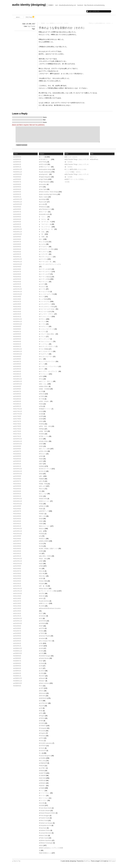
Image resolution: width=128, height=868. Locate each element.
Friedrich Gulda (45, 818)
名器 (42, 411)
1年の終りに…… (45, 159)
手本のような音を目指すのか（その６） (100, 23)
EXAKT (42, 676)
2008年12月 (18, 678)
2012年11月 (18, 561)
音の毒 (42, 574)
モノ (42, 359)
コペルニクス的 (45, 292)
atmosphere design (46, 169)
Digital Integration (45, 177)
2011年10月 (18, 593)
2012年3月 (18, 581)
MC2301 (43, 696)
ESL (41, 713)
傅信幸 (42, 766)
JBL (41, 643)
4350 (42, 651)
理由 (42, 504)
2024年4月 (18, 219)
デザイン (43, 319)
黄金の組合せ (44, 589)
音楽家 (42, 805)
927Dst (42, 628)
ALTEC (42, 593)
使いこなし (44, 384)
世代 (42, 376)
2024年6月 (18, 214)
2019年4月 (18, 369)
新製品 (42, 466)
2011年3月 (18, 611)
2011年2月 (18, 613)
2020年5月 (18, 337)
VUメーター (44, 212)
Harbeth (43, 638)
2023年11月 (18, 232)
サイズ (42, 297)
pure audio (43, 202)
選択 (42, 561)
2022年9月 (18, 267)
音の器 (42, 571)
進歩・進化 (44, 559)
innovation (43, 184)
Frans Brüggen (45, 816)
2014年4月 (18, 519)
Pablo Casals (44, 838)
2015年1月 (18, 496)
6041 (42, 598)
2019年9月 (18, 357)
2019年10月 (18, 354)
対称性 (42, 434)
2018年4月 (18, 399)
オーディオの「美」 (46, 262)
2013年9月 (18, 536)
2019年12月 (18, 349)
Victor (42, 741)
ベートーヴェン (45, 793)
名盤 (42, 414)
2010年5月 (18, 636)
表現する (43, 539)
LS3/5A (42, 606)
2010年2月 (18, 643)
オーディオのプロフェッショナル (51, 264)
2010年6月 (18, 633)
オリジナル (44, 259)
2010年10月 (18, 623)
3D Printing (44, 162)
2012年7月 (18, 571)
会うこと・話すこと (46, 381)
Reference (43, 207)
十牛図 (42, 399)
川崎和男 (43, 776)
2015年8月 (18, 479)
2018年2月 (18, 404)
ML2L (42, 691)
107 (41, 668)
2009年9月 (18, 656)
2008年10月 (18, 683)
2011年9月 (18, 596)
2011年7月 (18, 601)
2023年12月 (18, 229)
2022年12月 (18, 259)
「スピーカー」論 (46, 224)
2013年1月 (18, 556)
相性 (42, 509)
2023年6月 (18, 244)
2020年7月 (18, 332)
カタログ (43, 287)
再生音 (42, 394)
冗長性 (42, 396)
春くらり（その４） (72, 157)
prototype (43, 199)
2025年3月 (18, 192)
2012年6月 (18, 574)
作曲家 (42, 788)
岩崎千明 (43, 773)
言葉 (42, 544)
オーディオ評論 (45, 279)
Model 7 (43, 681)
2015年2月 (18, 494)
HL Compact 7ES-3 (46, 641)
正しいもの (44, 494)
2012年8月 (18, 569)
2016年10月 (18, 444)
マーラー (43, 796)
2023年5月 (18, 247)
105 (41, 666)
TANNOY (43, 726)
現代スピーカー (45, 501)
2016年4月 (18, 459)
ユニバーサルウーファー (48, 362)
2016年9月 (18, 446)
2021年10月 (18, 294)
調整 (42, 551)
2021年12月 (18, 289)
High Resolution (45, 182)
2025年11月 (18, 172)
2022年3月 (18, 282)
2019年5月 (18, 366)
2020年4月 (18, 339)
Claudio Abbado (45, 811)
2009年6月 (18, 663)
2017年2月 (18, 434)
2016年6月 (18, 454)
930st (42, 631)
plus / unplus (44, 197)
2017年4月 (18, 429)
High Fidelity (31, 26)
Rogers (42, 716)
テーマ (42, 157)
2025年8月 (18, 179)
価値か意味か (44, 386)
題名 (42, 845)
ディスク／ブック (46, 317)
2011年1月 (18, 616)
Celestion (43, 616)
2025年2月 (18, 194)
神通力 (42, 514)
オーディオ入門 (45, 274)
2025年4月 (18, 189)
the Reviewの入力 (46, 209)
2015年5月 (18, 486)
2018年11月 (18, 381)
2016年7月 (18, 451)
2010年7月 (18, 631)
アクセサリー (44, 247)
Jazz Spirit (43, 189)
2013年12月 (18, 529)
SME (42, 721)
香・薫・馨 (44, 586)
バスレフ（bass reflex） (48, 334)
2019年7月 (18, 362)
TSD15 (42, 633)
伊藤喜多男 (44, 763)
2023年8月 (18, 239)
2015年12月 (18, 469)
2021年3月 (18, 312)
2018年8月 (18, 389)
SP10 (42, 738)
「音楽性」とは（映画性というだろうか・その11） (54, 23)
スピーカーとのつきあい (48, 309)
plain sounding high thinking (49, 194)
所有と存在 (44, 451)
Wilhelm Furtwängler (46, 843)
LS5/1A (42, 671)
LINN (42, 673)
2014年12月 (18, 499)
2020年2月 (18, 344)
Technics (43, 736)
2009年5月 (18, 666)
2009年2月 (18, 673)
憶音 (42, 446)
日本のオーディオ (46, 469)
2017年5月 (18, 426)
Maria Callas (44, 836)
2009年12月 (18, 648)
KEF (41, 661)
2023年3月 (18, 252)
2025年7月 (18, 182)
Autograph (43, 728)
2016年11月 (18, 441)
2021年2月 (18, 314)
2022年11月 (18, 262)
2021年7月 (18, 302)
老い (42, 531)
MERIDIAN (44, 698)
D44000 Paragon (45, 656)
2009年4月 (18, 668)
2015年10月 (18, 474)
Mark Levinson (45, 683)
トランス (43, 322)
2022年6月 (18, 274)
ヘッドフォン (44, 344)
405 (41, 708)
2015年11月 (18, 471)
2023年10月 (18, 234)
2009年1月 (18, 676)
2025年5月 (18, 187)
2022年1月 (18, 287)
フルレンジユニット (46, 342)
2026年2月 (18, 164)
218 (41, 701)
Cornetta (43, 731)
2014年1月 (18, 526)
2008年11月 (18, 681)
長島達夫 (43, 783)
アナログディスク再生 (47, 249)
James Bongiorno (45, 756)
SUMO (42, 723)
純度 (42, 519)
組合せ (42, 529)
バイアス (43, 332)
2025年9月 (18, 177)
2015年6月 (18, 484)
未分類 (42, 803)
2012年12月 (18, 559)
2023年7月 (18, 242)
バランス (43, 337)
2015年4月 (18, 489)
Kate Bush (43, 828)
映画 (42, 474)
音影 (42, 578)
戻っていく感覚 (45, 449)
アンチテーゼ (44, 252)
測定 (42, 496)
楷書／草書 (44, 484)
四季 (42, 416)
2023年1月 (18, 257)
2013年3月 (18, 551)
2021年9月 (18, 297)
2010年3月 (18, 641)
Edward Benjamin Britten (48, 813)
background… (44, 174)
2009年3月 (18, 671)
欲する (42, 489)
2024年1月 (18, 227)
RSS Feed (30, 17)
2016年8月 (18, 449)
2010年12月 (18, 618)
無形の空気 (44, 499)
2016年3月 (18, 461)
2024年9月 (18, 207)
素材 (42, 524)
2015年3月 (18, 491)
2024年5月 (18, 217)
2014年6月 (18, 514)
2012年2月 (18, 584)
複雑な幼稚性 (44, 541)
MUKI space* (112, 861)
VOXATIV (43, 751)
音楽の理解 (44, 581)
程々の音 (43, 516)
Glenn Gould (44, 821)
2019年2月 (18, 374)
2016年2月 (18, 464)
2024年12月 (18, 199)
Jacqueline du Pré (46, 825)
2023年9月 (18, 237)
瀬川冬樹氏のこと (46, 853)
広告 (42, 439)
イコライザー (44, 254)
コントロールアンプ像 (47, 294)
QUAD (42, 706)
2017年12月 (18, 409)
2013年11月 (18, 531)
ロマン (42, 369)
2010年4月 (18, 638)
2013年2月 (18, 554)
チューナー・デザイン (47, 314)
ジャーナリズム (45, 302)
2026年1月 (18, 167)
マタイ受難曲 (44, 349)
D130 (42, 653)
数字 (42, 464)
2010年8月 (18, 628)
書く (42, 476)
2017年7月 (18, 421)
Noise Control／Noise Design (49, 192)
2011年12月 (18, 589)
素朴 (42, 521)
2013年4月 (18, 549)
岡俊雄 (42, 771)
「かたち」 (44, 219)
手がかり (43, 454)
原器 (42, 404)
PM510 (42, 718)
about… (18, 17)
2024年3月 (18, 222)
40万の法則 (44, 164)
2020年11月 (18, 322)
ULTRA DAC (44, 703)
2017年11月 (18, 411)
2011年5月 (18, 606)
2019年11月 (18, 351)
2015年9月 (18, 476)
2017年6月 (18, 424)
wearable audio (45, 214)
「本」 (42, 234)
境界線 (42, 424)
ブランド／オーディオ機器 (48, 591)
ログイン (94, 157)
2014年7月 (18, 511)
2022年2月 (18, 284)
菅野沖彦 (43, 781)
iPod (42, 187)
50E (41, 711)
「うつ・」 (44, 217)
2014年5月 (18, 516)
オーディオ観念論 (46, 277)
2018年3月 (18, 401)
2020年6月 (18, 334)
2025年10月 (18, 174)
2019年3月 (18, 371)
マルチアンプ (44, 354)
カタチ (42, 284)
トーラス (43, 324)
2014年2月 (18, 524)
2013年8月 (18, 539)
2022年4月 (18, 279)
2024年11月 (18, 202)
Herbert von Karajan (46, 823)
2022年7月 (18, 272)
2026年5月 (18, 157)
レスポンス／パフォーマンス (49, 366)
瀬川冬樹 (43, 778)
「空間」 (43, 237)
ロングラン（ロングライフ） (49, 371)
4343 (42, 646)
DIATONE (43, 621)
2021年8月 (18, 299)
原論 (42, 406)
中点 (42, 379)
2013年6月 (18, 544)
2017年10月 (18, 414)
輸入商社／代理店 (46, 556)
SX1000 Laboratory (46, 743)
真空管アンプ (44, 511)
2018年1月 (18, 406)
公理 (42, 391)
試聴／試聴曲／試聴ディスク (49, 549)
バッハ (42, 791)
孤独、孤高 (44, 431)
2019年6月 (18, 364)
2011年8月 (18, 598)
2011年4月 (18, 608)
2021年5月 (18, 307)
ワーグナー (44, 801)
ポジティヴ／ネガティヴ (48, 346)
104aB (42, 663)
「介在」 (43, 232)
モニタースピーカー (46, 357)
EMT (42, 626)
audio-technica (45, 601)
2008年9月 (18, 686)
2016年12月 (18, 439)
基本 (42, 421)
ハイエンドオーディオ (47, 329)
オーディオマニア (46, 272)
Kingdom (43, 733)
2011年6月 (18, 603)
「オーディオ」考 (46, 222)
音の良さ (43, 576)
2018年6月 (18, 394)
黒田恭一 (43, 786)
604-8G (42, 596)
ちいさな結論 (44, 242)
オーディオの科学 (46, 269)
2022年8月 (18, 269)
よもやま (43, 244)
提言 (42, 461)
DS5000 (43, 623)
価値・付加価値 (45, 389)
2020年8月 (18, 329)
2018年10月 (18, 384)
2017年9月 (18, 416)
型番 (42, 419)
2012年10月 (18, 564)
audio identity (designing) (29, 5)
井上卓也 (43, 761)
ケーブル (43, 289)
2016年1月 (18, 466)
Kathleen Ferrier (45, 830)
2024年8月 (18, 209)
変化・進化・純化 (46, 426)
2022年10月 (18, 264)
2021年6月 (18, 304)
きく (42, 239)
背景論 (42, 534)
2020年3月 (18, 342)
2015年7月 (18, 481)
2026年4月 (18, 159)
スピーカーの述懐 (46, 312)
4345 (42, 648)
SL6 (41, 618)
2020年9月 (18, 326)
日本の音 (43, 471)
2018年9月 (18, 386)
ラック (42, 364)
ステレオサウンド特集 (47, 307)
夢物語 (42, 429)
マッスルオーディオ (46, 351)
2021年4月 (18, 309)
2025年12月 (18, 169)
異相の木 (43, 506)
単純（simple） (45, 401)
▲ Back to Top (16, 861)
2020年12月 (18, 319)
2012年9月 (18, 566)
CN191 (42, 748)
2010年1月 (18, 646)
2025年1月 (18, 197)
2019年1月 (18, 376)
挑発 (42, 459)
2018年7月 (18, 391)
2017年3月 (18, 431)
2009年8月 (18, 658)
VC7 (41, 613)
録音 (42, 564)
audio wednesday (45, 172)
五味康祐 (43, 758)
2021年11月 (18, 292)
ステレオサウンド (46, 304)
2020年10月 (18, 324)
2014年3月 (18, 521)
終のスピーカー (45, 526)
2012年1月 (18, 586)
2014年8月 (18, 509)
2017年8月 (18, 419)
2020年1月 (18, 346)
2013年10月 (18, 534)
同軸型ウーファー (46, 409)
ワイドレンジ (44, 374)
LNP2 (42, 688)
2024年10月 (18, 204)
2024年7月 (18, 212)
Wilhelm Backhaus (46, 841)
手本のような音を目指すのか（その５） (62, 28)
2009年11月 (18, 651)
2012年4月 (18, 578)
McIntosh (43, 693)
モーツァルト (44, 798)
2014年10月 (18, 504)
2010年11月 (18, 621)
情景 (42, 444)
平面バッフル (44, 436)
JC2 (41, 686)
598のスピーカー (45, 167)
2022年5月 (18, 277)
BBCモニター (44, 603)
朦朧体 (42, 479)
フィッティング (45, 339)
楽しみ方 (43, 486)
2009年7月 (18, 661)
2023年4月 (18, 249)
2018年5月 (18, 396)
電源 (42, 566)
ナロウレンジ (44, 326)
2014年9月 (18, 506)
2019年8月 (18, 359)
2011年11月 (18, 591)
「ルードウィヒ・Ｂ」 (47, 229)
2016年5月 (18, 456)
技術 (42, 456)
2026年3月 (18, 162)
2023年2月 (18, 254)
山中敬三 (43, 768)
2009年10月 (18, 653)
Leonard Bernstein (46, 833)
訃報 (42, 546)
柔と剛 (42, 481)
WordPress (95, 159)
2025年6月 (18, 184)
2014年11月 (18, 501)
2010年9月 (18, 626)
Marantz (43, 678)
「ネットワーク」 (46, 227)
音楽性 (42, 584)
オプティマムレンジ (46, 257)
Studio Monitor (45, 658)
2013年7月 (18, 541)
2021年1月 (18, 317)
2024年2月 (18, 224)
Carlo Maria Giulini (46, 808)
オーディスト (44, 282)
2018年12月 (18, 379)
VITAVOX (43, 746)
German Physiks (45, 636)
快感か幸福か (44, 441)
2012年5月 (18, 576)
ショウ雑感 (44, 299)
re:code (42, 204)
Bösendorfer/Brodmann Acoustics (50, 608)
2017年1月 (18, 436)
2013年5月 (18, 546)
